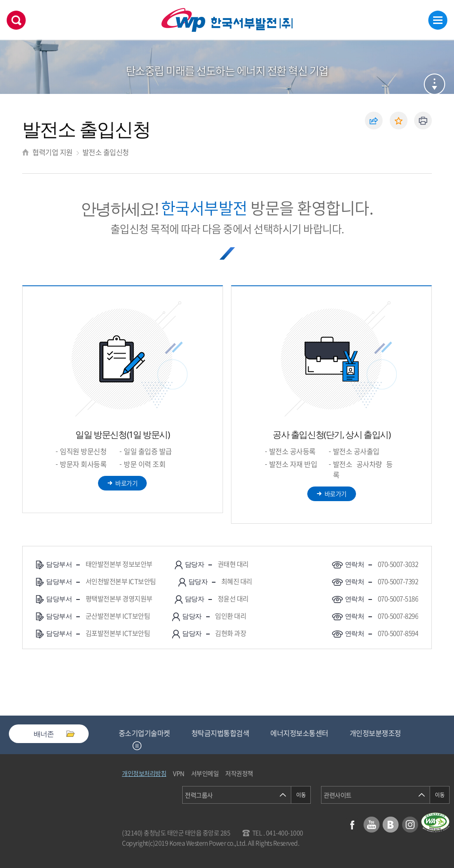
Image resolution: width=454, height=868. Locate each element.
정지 (137, 746)
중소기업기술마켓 (147, 733)
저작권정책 (239, 773)
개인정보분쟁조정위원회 (388, 733)
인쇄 (423, 121)
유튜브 (372, 825)
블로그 (391, 825)
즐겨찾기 (399, 121)
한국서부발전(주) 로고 (227, 20)
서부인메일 (205, 773)
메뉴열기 (438, 20)
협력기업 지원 (53, 152)
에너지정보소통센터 (302, 733)
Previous (126, 746)
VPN (179, 773)
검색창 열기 (16, 20)
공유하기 (374, 121)
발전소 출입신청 (106, 152)
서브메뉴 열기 (434, 84)
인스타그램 (410, 825)
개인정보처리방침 (144, 773)
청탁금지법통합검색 (223, 733)
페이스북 (352, 825)
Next (148, 746)
